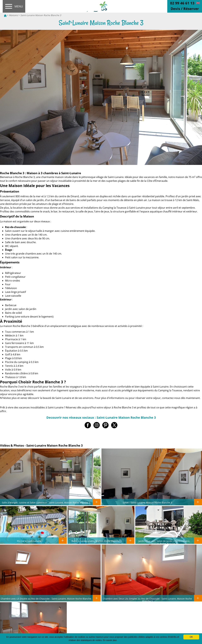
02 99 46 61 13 (182, 3)
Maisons (13, 15)
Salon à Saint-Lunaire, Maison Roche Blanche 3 (97, 541)
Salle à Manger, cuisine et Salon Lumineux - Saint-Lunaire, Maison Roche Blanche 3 (46, 502)
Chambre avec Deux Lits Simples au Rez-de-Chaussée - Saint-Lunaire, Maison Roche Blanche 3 (147, 600)
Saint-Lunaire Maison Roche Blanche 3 (41, 15)
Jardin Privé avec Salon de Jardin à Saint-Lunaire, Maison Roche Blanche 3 (164, 542)
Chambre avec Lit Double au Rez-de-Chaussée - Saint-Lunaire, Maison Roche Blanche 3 (46, 600)
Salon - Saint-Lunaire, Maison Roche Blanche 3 (147, 502)
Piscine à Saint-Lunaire (29, 541)
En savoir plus (110, 640)
